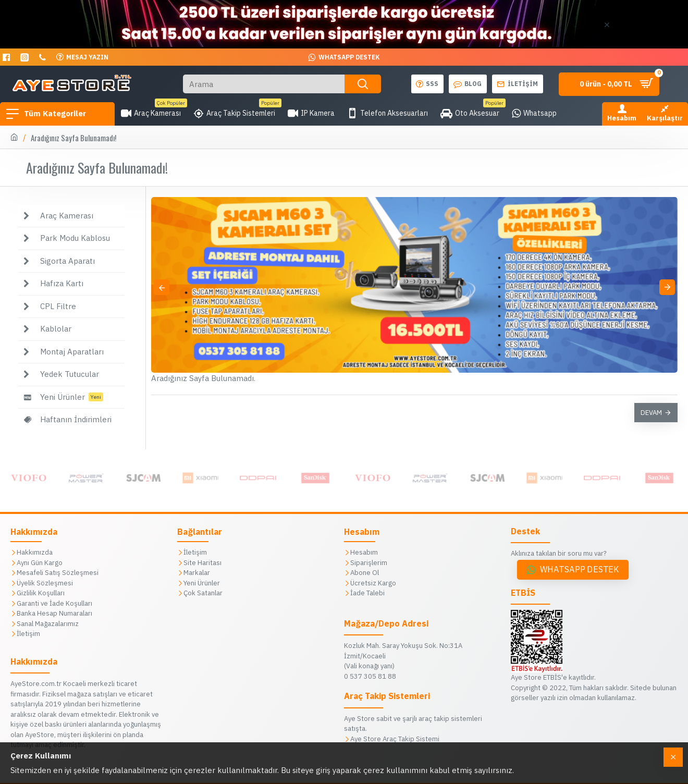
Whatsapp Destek (580, 569)
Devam (651, 413)
